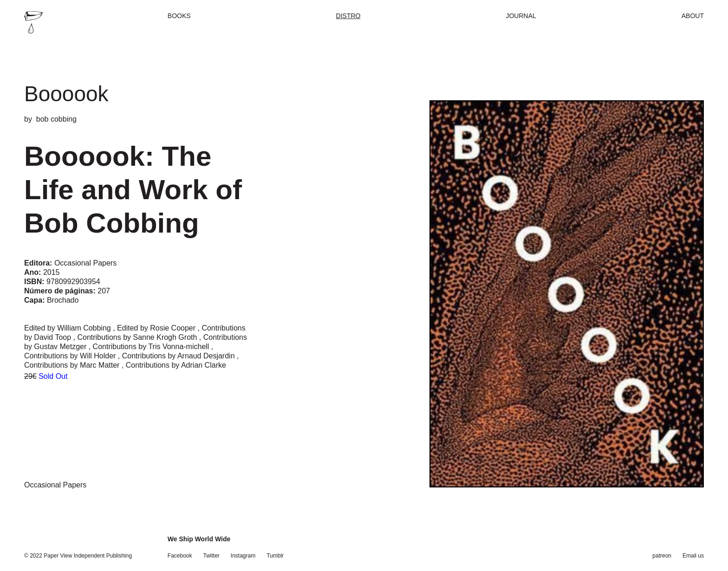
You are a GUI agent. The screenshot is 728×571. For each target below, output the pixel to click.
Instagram (243, 556)
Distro (348, 16)
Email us (693, 556)
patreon (662, 556)
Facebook (180, 556)
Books (179, 16)
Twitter (211, 556)
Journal (521, 16)
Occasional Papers (55, 485)
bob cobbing (56, 119)
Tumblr (275, 556)
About (693, 16)
